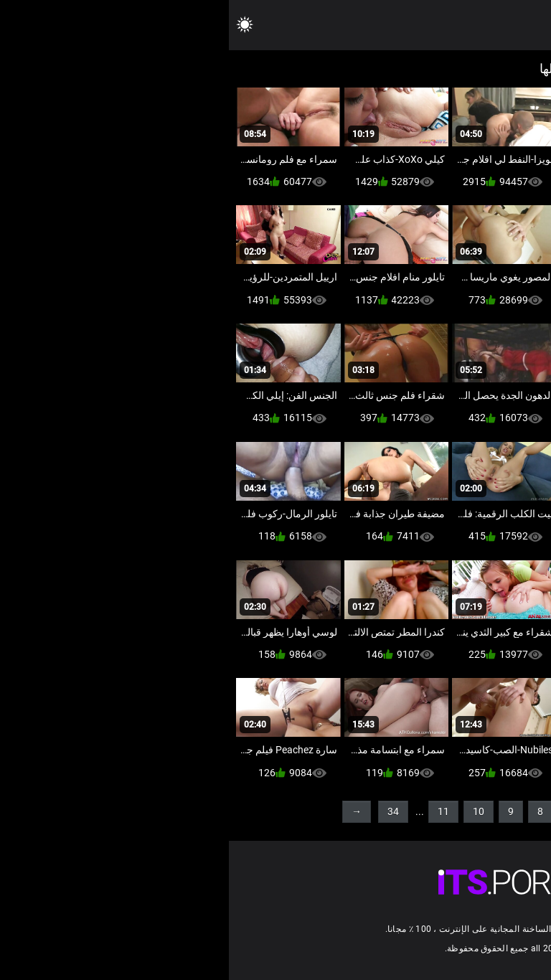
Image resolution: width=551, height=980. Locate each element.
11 (215, 811)
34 (164, 811)
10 (250, 811)
